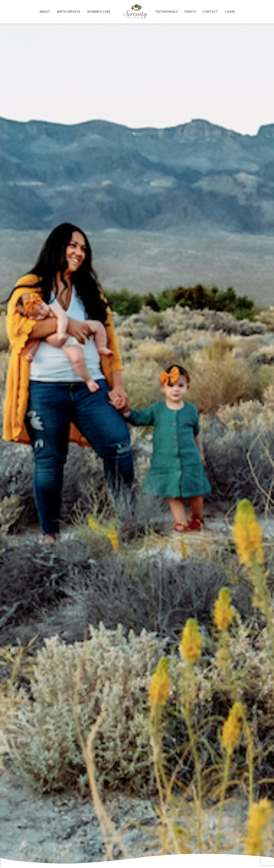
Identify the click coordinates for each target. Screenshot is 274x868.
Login (230, 12)
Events (190, 12)
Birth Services (69, 12)
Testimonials (166, 12)
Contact (210, 12)
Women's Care (99, 12)
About (45, 12)
